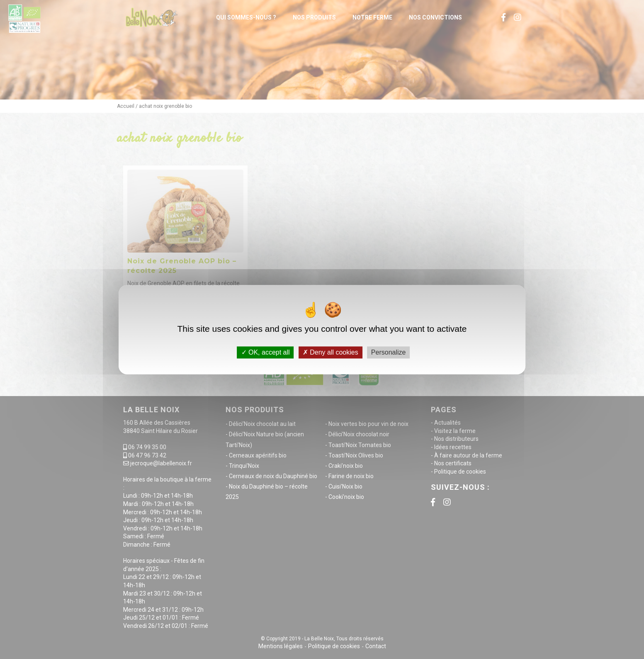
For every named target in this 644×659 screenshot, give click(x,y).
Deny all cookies (331, 352)
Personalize (389, 352)
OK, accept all (266, 352)
